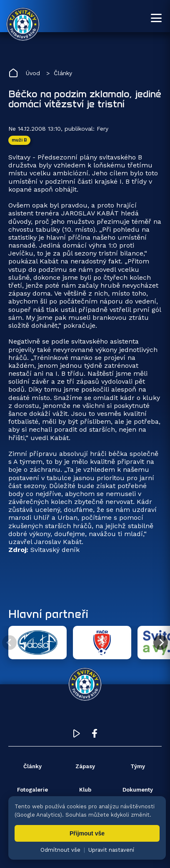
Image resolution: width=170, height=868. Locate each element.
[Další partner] (161, 643)
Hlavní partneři (48, 614)
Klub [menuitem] (85, 790)
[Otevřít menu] (156, 18)
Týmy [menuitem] (138, 766)
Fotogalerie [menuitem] (32, 790)
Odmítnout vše (60, 850)
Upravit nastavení (111, 850)
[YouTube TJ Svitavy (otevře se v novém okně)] (77, 735)
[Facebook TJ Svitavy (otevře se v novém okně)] (95, 735)
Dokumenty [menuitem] (138, 790)
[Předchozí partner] (9, 643)
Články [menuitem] (32, 766)
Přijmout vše (87, 833)
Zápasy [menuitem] (85, 766)
